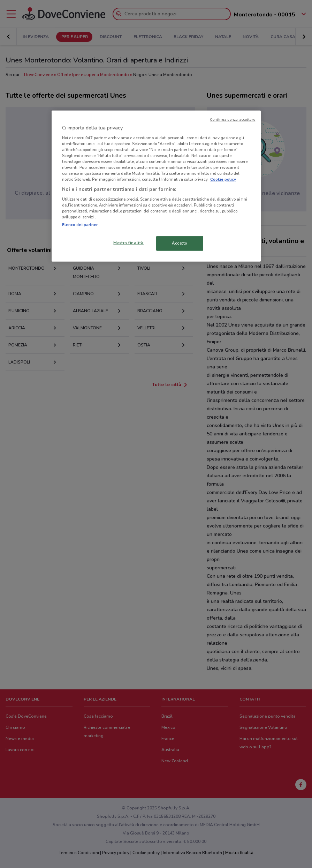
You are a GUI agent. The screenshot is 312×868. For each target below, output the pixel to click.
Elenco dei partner (80, 225)
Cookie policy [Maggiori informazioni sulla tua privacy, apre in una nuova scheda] (223, 179)
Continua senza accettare (233, 119)
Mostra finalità (128, 243)
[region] (156, 186)
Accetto (180, 243)
